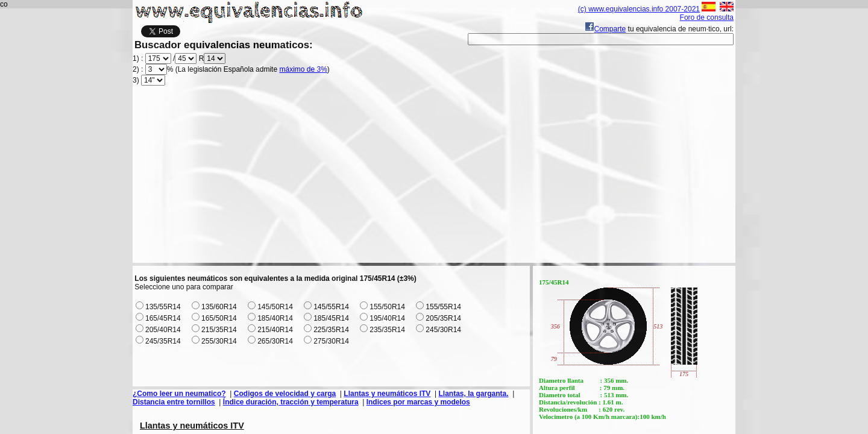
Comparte (605, 29)
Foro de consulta (707, 17)
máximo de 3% (303, 69)
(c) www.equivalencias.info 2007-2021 (639, 9)
